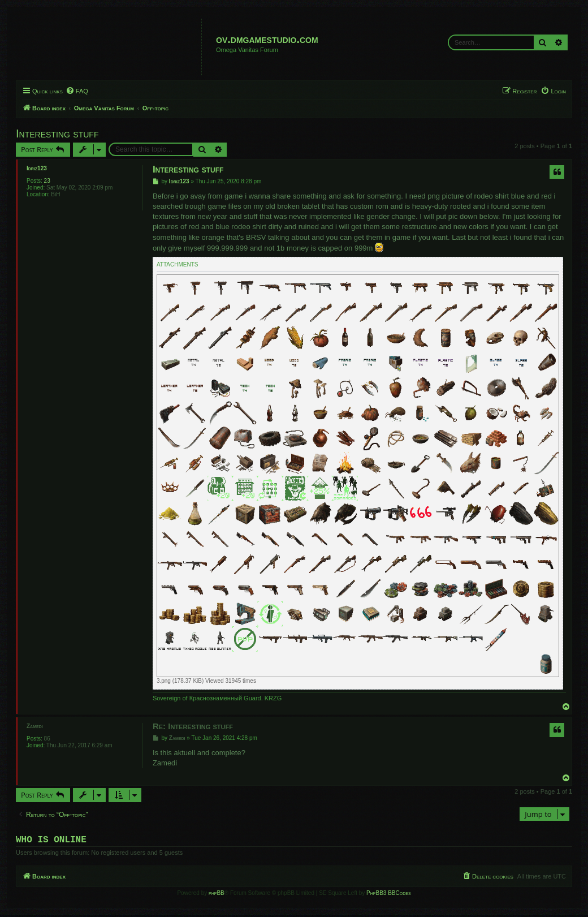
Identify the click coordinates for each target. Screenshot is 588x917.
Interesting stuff (57, 134)
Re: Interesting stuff (193, 726)
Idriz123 (37, 168)
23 (47, 181)
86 (47, 739)
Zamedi (35, 726)
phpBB (217, 895)
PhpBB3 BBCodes (388, 895)
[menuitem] (77, 91)
